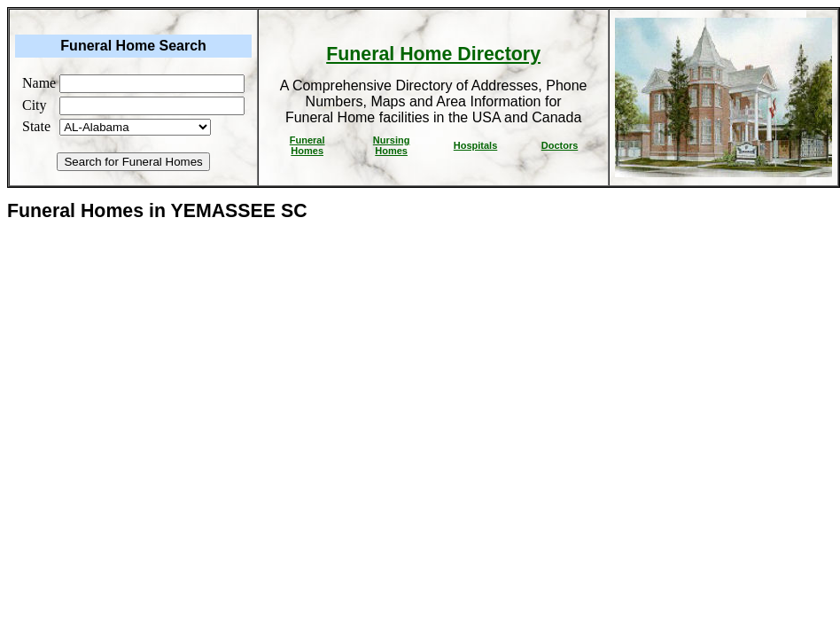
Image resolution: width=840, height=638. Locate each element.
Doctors (560, 145)
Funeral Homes (307, 145)
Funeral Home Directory (433, 54)
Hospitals (476, 145)
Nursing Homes (392, 145)
